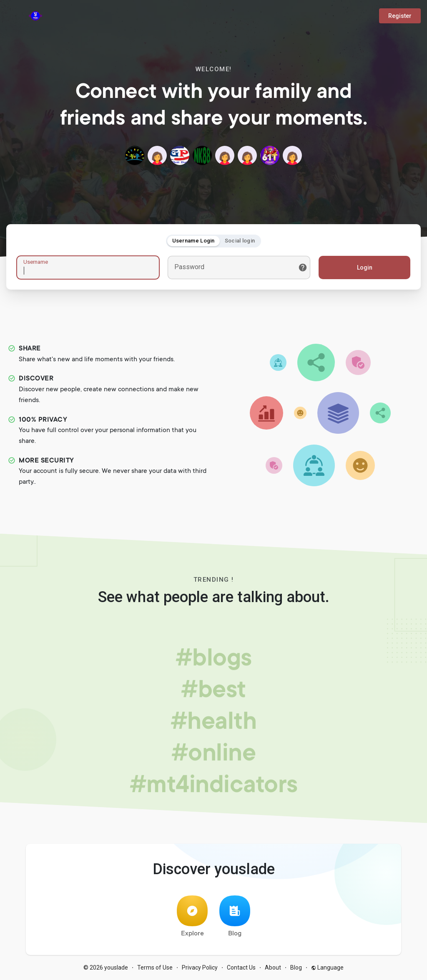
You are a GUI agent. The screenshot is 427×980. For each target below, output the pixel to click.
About (273, 967)
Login (365, 267)
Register (400, 16)
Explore (192, 916)
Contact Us (241, 967)
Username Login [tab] (193, 241)
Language (327, 967)
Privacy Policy (200, 967)
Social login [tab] (240, 241)
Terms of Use (155, 967)
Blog (235, 916)
